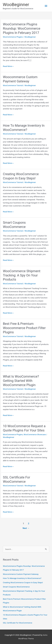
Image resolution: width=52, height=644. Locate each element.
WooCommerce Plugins (13, 37)
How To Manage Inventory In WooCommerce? (22, 578)
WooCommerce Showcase (35, 434)
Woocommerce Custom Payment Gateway (21, 574)
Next (26, 528)
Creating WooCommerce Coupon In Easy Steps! (23, 582)
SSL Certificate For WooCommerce (18, 623)
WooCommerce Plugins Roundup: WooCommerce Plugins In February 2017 (22, 29)
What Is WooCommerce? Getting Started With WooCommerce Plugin (21, 381)
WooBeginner (16, 5)
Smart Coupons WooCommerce (16, 587)
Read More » (8, 66)
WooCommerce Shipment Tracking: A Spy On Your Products (22, 275)
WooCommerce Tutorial (13, 85)
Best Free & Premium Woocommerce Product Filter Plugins (24, 328)
